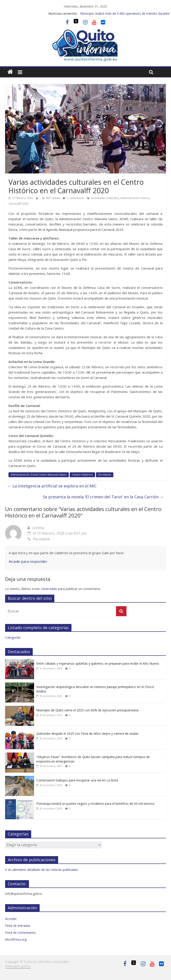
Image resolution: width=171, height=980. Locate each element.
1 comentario (73, 198)
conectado (49, 589)
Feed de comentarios (20, 933)
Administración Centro (134, 198)
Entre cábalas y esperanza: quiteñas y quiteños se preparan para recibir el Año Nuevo (98, 663)
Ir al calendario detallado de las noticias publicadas (42, 870)
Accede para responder (28, 561)
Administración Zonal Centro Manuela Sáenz (39, 475)
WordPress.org (16, 939)
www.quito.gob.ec (18, 966)
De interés (105, 475)
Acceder (11, 919)
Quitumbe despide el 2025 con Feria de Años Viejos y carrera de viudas (87, 733)
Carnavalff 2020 (18, 204)
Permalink (39, 539)
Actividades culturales (105, 198)
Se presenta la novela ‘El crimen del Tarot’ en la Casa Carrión (103, 497)
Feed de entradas (18, 926)
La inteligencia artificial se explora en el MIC (52, 486)
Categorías (13, 637)
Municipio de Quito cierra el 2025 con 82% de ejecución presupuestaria (87, 710)
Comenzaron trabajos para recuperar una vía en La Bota (77, 780)
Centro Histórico (82, 475)
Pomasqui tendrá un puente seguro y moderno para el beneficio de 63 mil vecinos (95, 804)
